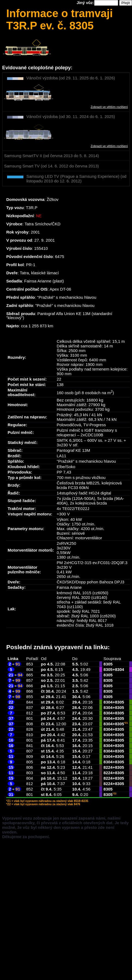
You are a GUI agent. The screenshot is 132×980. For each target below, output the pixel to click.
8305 (108, 664)
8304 (119, 669)
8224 (108, 767)
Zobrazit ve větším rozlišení (109, 107)
